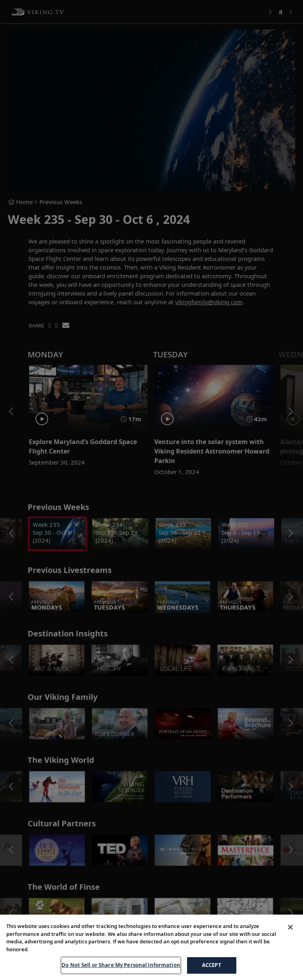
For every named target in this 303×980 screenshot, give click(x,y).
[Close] (290, 927)
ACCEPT (212, 965)
